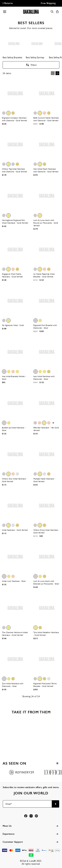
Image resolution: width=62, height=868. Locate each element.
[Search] (52, 12)
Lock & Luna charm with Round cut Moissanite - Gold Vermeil (46, 223)
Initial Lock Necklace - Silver (14, 581)
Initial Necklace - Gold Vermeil (15, 530)
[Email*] (27, 804)
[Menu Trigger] (5, 12)
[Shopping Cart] (57, 12)
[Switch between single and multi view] (55, 73)
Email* (9, 804)
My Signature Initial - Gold (13, 325)
